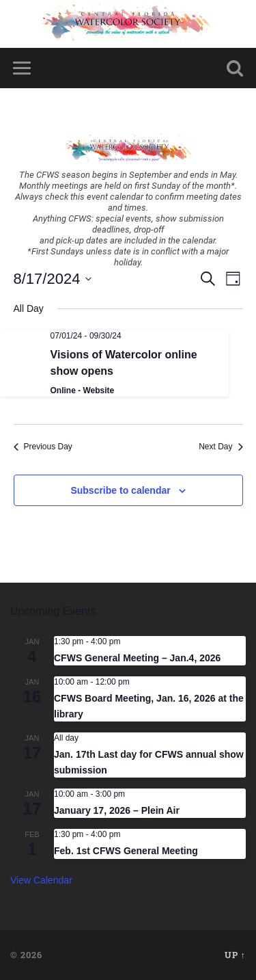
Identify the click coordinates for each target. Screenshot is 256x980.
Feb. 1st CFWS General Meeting (126, 851)
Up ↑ (235, 955)
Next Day (221, 447)
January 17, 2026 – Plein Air (117, 810)
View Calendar (41, 880)
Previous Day (43, 447)
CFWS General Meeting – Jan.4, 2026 (137, 658)
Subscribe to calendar (120, 490)
